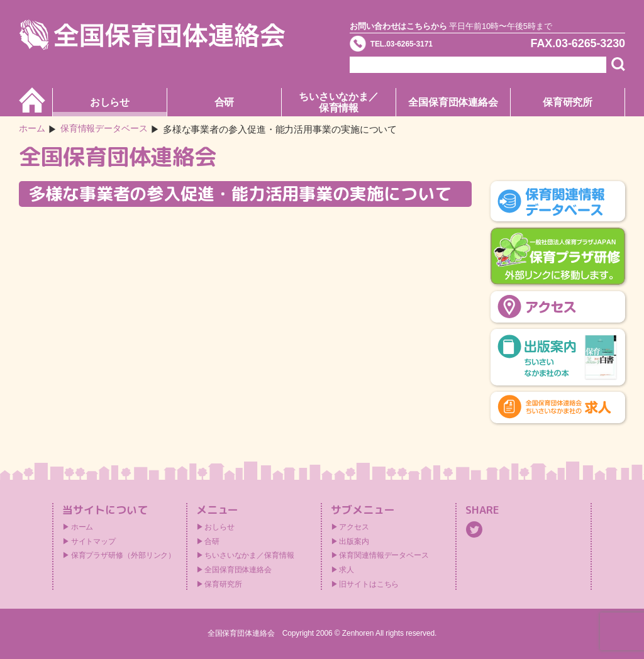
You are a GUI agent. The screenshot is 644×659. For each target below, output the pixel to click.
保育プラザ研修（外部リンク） (124, 555)
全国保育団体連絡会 (453, 102)
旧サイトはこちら (369, 584)
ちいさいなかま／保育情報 (339, 102)
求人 (347, 570)
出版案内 (354, 541)
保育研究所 (568, 102)
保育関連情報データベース (384, 555)
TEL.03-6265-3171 (421, 47)
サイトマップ (93, 541)
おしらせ (110, 102)
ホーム (33, 129)
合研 (225, 102)
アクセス (354, 527)
